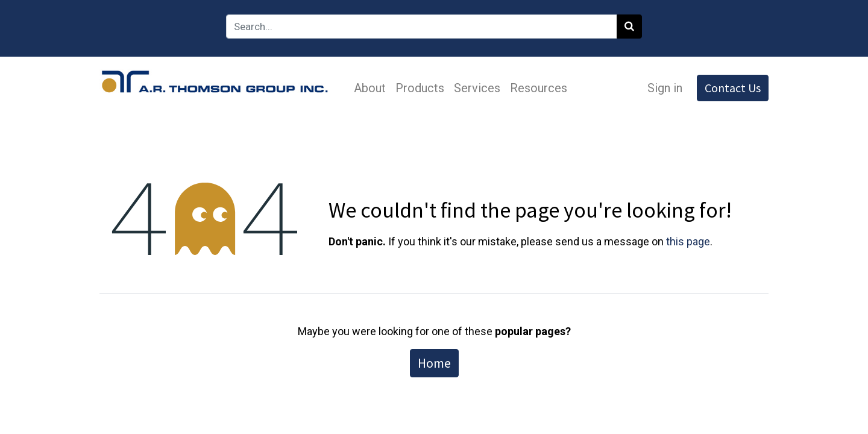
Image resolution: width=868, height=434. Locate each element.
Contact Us (733, 88)
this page (688, 241)
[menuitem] (370, 88)
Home (434, 363)
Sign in (665, 88)
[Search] (629, 27)
